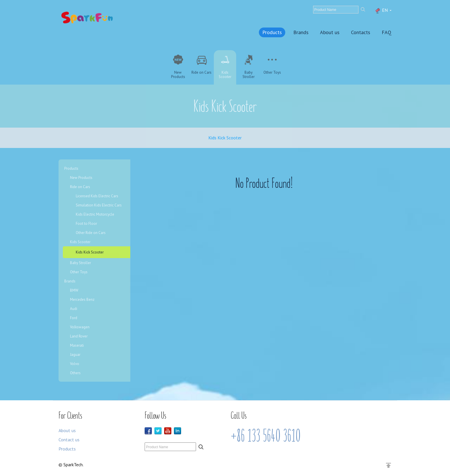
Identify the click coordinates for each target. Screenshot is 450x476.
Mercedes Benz (82, 300)
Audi (74, 309)
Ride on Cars (80, 187)
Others (75, 373)
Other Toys (79, 272)
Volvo (75, 364)
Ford (74, 318)
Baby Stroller (81, 263)
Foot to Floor (86, 224)
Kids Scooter (80, 242)
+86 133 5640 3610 (266, 436)
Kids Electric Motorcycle (95, 214)
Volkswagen (80, 327)
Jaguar (75, 355)
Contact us (69, 440)
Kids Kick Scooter (225, 138)
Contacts (361, 32)
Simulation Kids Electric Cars (99, 205)
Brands (301, 32)
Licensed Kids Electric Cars (97, 196)
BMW (74, 290)
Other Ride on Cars (91, 233)
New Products (81, 178)
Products (272, 32)
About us (330, 32)
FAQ (387, 32)
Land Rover (79, 336)
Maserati (77, 345)
